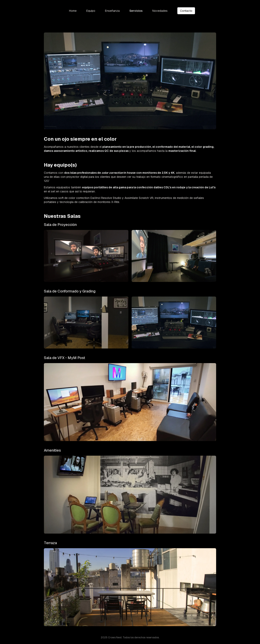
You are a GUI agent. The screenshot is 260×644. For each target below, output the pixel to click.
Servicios (136, 11)
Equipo (91, 11)
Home (73, 11)
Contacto (186, 11)
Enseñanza (112, 11)
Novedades (160, 11)
